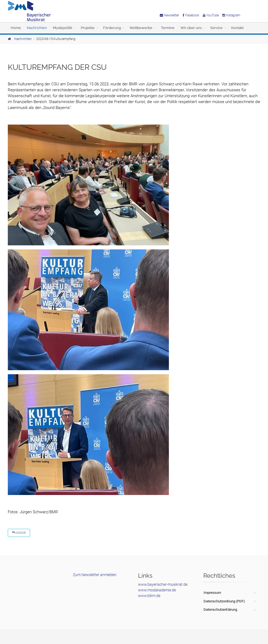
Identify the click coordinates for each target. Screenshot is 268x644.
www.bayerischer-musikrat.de (163, 584)
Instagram (231, 15)
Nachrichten (37, 28)
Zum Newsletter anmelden (95, 575)
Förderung (112, 28)
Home (16, 28)
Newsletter (169, 15)
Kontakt (237, 28)
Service (216, 28)
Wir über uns (191, 28)
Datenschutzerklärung (220, 610)
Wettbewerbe (141, 28)
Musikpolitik (63, 28)
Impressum (212, 593)
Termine (168, 28)
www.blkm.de (149, 596)
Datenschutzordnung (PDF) (224, 601)
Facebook (191, 15)
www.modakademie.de (157, 590)
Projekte (88, 28)
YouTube (211, 15)
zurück (19, 533)
